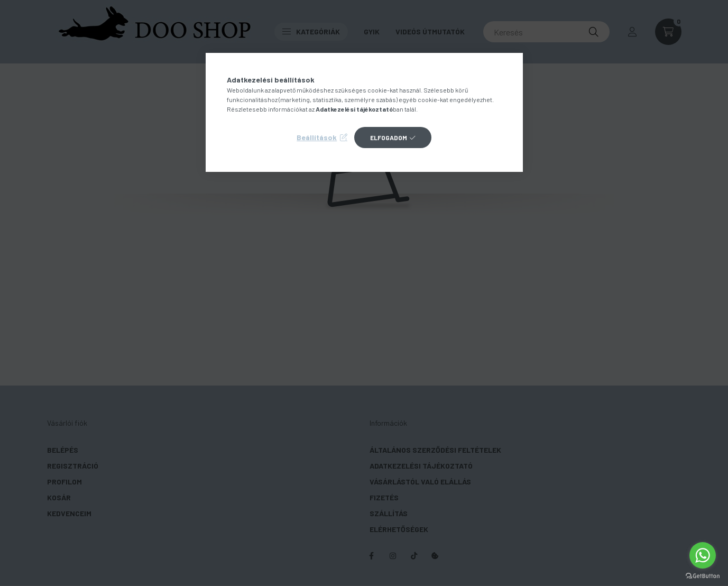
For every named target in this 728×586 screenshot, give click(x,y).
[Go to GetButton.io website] (703, 575)
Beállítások (317, 137)
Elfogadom (389, 138)
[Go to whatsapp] (703, 555)
